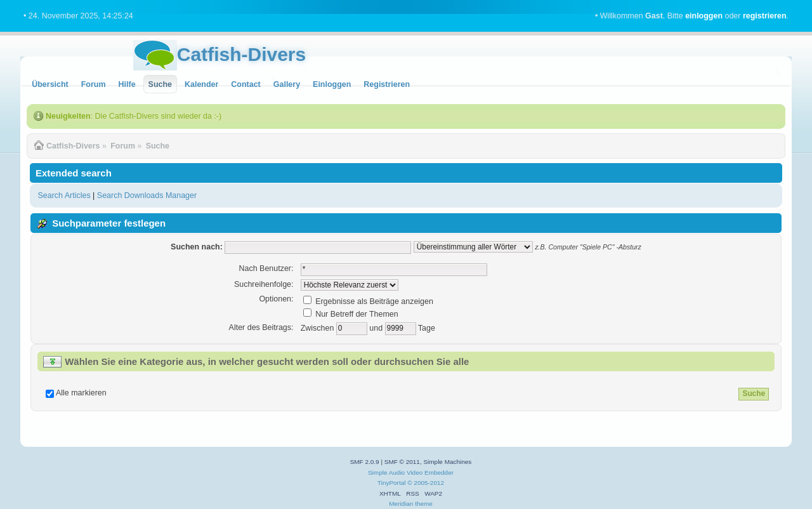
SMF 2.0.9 (365, 462)
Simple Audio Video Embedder (411, 473)
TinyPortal (392, 483)
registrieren (765, 16)
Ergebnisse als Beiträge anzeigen (368, 301)
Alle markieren (81, 393)
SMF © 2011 (402, 462)
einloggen (704, 16)
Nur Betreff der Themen (351, 314)
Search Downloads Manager (147, 195)
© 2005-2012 (426, 483)
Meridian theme (411, 504)
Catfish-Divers (241, 54)
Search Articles (64, 195)
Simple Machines (447, 462)
